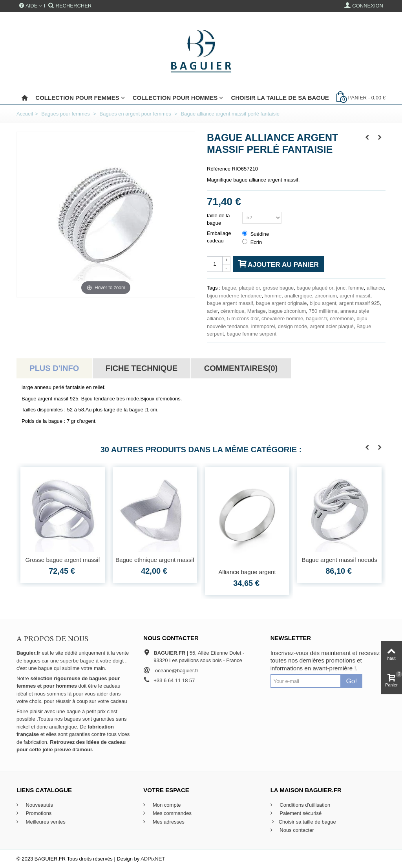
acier (212, 311)
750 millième (323, 311)
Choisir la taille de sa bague (280, 98)
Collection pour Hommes (175, 98)
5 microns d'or (243, 318)
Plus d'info (54, 368)
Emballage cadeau (219, 237)
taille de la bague (218, 219)
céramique (233, 311)
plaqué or (250, 288)
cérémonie (342, 318)
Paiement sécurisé (300, 813)
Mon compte (166, 805)
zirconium (326, 296)
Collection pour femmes (77, 98)
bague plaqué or (315, 288)
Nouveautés (39, 805)
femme (356, 288)
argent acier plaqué (332, 326)
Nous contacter (296, 830)
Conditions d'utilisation (304, 805)
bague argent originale (281, 303)
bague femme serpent (252, 334)
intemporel (263, 326)
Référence (219, 169)
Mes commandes (171, 813)
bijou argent (323, 303)
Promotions (38, 813)
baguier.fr (317, 318)
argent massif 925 (359, 303)
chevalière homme (282, 318)
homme (273, 296)
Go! (351, 681)
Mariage (257, 311)
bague (229, 288)
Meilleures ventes (45, 822)
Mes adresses (168, 822)
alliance (375, 288)
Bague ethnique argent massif (155, 560)
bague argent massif (230, 303)
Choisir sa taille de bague (303, 822)
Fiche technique (142, 368)
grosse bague (278, 288)
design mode (292, 326)
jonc (341, 288)
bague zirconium (287, 311)
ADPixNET (153, 859)
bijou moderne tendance (234, 296)
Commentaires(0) (241, 368)
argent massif (355, 296)
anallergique (298, 296)
